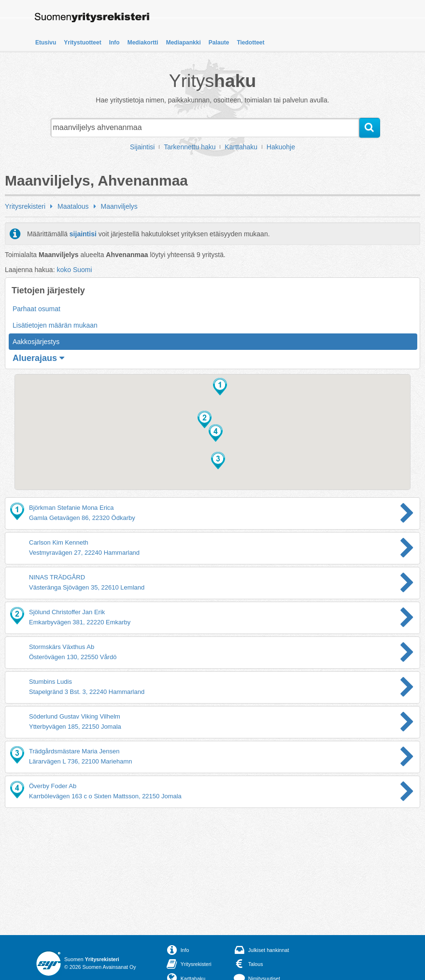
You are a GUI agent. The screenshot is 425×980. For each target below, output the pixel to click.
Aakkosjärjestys (36, 342)
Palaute (219, 43)
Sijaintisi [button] (142, 147)
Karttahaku (241, 147)
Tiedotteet (250, 43)
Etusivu (46, 43)
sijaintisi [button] (83, 234)
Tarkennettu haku (190, 147)
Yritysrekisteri (25, 206)
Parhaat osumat (36, 309)
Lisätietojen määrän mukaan (55, 325)
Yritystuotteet (82, 43)
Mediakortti (143, 43)
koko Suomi (74, 270)
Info (114, 43)
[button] (220, 387)
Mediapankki (184, 43)
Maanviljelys (119, 206)
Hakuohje (281, 147)
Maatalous (73, 206)
